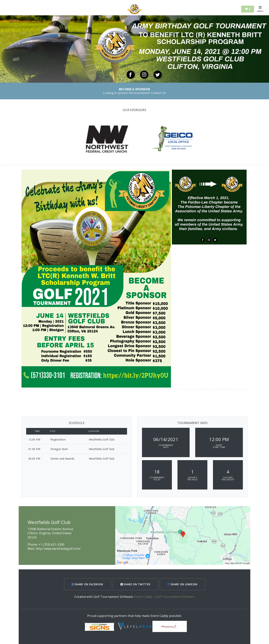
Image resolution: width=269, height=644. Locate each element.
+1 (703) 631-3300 (51, 544)
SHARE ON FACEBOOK (88, 584)
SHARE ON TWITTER (135, 584)
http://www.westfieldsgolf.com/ (58, 549)
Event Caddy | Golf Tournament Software (164, 597)
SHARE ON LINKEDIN (182, 584)
